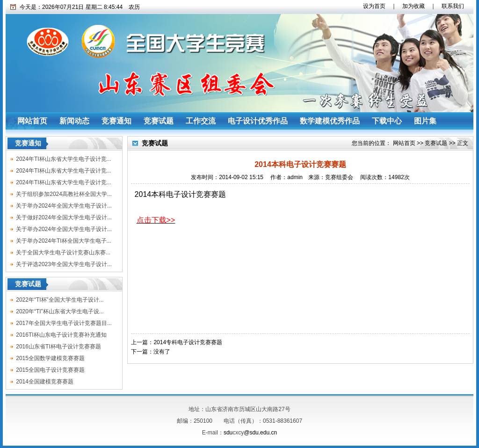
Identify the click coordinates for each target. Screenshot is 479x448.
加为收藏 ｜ (416, 6)
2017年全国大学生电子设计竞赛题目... (64, 323)
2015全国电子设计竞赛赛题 (50, 370)
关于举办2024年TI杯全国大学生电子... (63, 241)
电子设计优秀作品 (258, 121)
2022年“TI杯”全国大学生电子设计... (60, 300)
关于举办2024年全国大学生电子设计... (64, 206)
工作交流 (201, 121)
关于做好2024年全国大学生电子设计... (64, 217)
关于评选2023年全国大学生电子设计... (64, 264)
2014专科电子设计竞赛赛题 (188, 342)
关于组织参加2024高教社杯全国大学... (64, 194)
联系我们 (450, 6)
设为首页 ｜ (377, 6)
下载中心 (387, 121)
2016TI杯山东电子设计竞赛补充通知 (61, 335)
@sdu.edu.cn (260, 433)
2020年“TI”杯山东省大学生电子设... (60, 311)
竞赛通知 (116, 121)
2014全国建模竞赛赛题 (45, 382)
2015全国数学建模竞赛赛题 (50, 358)
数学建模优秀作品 (330, 121)
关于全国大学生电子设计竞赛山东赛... (63, 253)
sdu (228, 433)
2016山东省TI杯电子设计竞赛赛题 (58, 347)
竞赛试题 (159, 121)
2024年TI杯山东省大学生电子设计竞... (63, 159)
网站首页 (32, 121)
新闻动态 (74, 121)
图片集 (425, 121)
